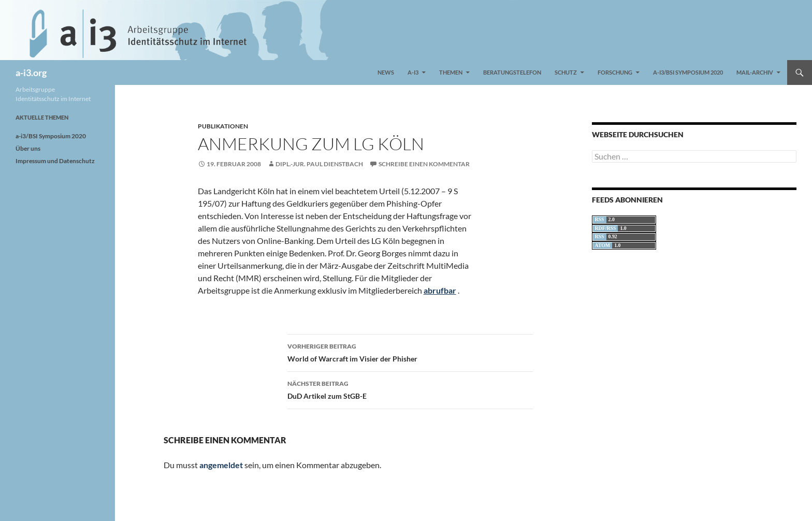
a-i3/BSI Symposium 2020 (688, 72)
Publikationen (223, 126)
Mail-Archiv (755, 72)
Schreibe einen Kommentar (424, 164)
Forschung (615, 72)
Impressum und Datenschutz (55, 161)
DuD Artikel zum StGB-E (410, 389)
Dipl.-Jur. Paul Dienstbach (319, 164)
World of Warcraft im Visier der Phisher (410, 352)
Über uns (28, 148)
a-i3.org (31, 73)
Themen (451, 72)
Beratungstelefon (512, 72)
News (386, 72)
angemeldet (221, 465)
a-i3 (413, 72)
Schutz (566, 72)
